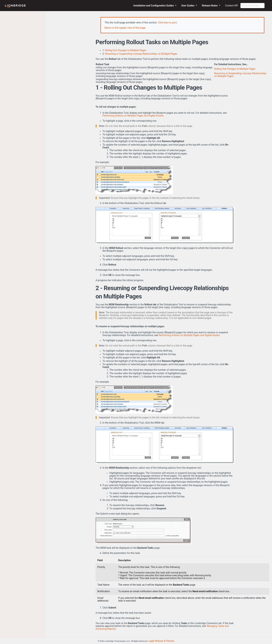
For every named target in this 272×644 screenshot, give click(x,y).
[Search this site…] (252, 6)
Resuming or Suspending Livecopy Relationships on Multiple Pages (141, 54)
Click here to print (167, 23)
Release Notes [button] (210, 6)
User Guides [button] (188, 6)
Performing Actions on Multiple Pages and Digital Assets (133, 116)
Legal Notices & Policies (161, 641)
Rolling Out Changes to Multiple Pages (126, 50)
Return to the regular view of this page (125, 28)
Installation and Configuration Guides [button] (154, 6)
